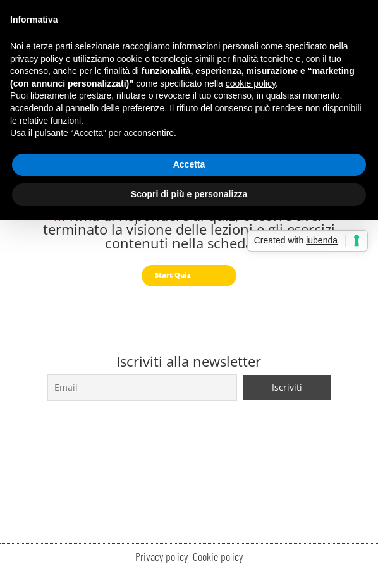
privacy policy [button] (37, 59)
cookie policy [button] (251, 83)
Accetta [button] (189, 164)
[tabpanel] (189, 232)
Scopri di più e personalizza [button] (189, 194)
